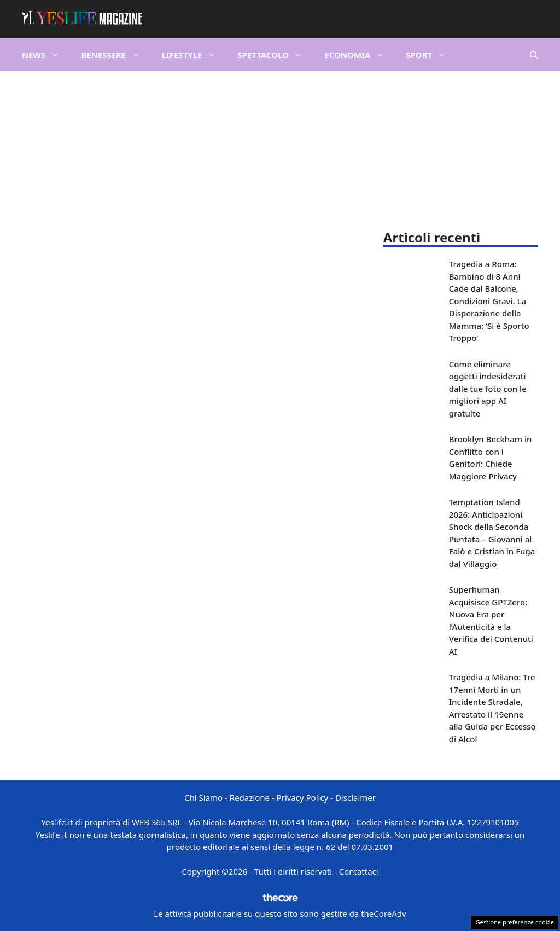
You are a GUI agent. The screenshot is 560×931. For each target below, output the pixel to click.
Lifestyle (194, 55)
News (46, 55)
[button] (534, 55)
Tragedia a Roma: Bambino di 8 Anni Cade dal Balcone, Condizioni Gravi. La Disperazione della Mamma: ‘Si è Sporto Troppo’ (489, 301)
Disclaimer (355, 797)
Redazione (250, 797)
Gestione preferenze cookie (515, 922)
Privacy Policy (303, 797)
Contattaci (359, 871)
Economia (360, 55)
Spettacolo (275, 55)
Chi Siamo (203, 797)
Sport (431, 55)
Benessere (116, 55)
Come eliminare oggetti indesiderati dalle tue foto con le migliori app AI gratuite (488, 389)
